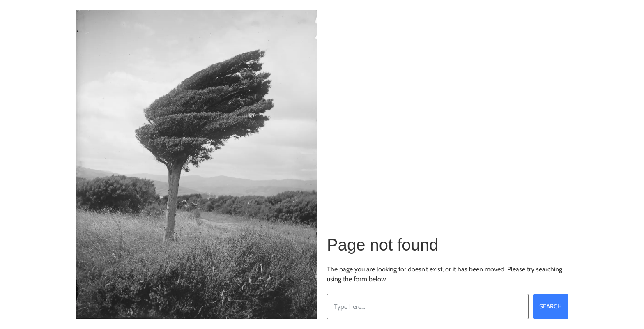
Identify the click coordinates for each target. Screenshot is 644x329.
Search (551, 306)
